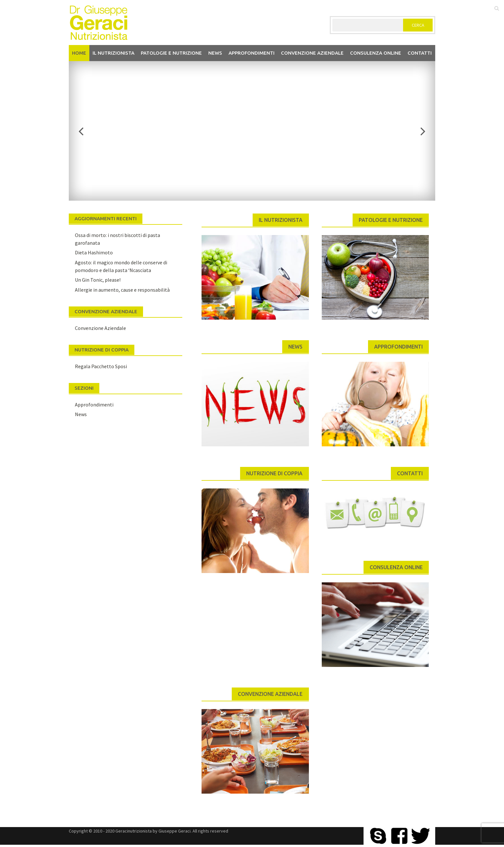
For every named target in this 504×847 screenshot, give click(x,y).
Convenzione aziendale (312, 53)
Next (419, 131)
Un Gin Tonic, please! (98, 280)
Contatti (420, 53)
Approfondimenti (252, 53)
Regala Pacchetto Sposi (101, 366)
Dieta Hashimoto (94, 252)
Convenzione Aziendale (100, 328)
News (215, 53)
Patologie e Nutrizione (171, 53)
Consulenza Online (376, 53)
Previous (85, 131)
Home (79, 53)
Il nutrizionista (113, 53)
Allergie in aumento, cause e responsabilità (122, 290)
